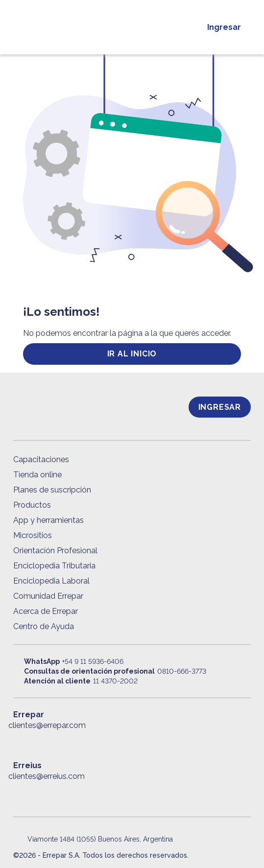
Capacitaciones (41, 459)
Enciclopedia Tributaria (54, 566)
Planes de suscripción (52, 490)
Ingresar (224, 27)
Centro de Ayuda (44, 626)
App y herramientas (48, 520)
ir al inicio (132, 354)
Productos (32, 505)
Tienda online (37, 475)
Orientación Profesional (55, 551)
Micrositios (33, 535)
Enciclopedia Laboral (51, 581)
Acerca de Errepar (46, 611)
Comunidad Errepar (48, 596)
